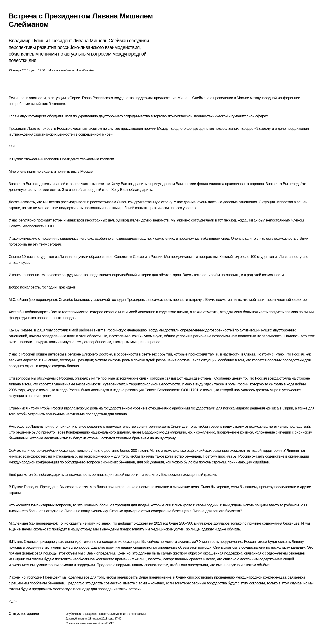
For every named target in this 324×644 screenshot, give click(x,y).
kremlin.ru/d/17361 (104, 623)
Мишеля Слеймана (193, 98)
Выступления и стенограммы (127, 614)
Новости (103, 614)
